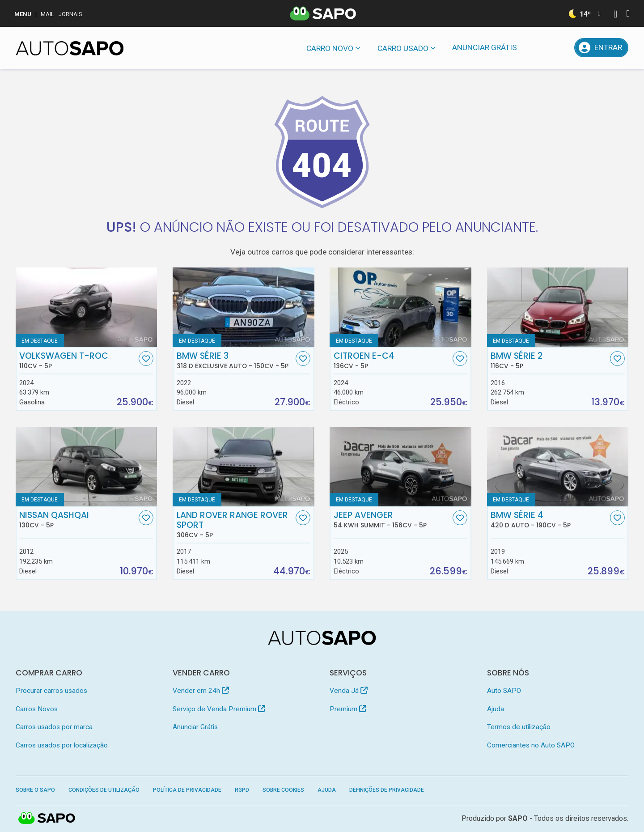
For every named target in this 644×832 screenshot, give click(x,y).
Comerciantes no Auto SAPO (531, 745)
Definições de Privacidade (387, 790)
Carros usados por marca (54, 727)
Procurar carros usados (51, 691)
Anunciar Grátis (485, 47)
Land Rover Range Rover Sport (235, 525)
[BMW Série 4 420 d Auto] (558, 467)
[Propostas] (561, 48)
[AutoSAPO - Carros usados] (70, 48)
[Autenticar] (615, 15)
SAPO (518, 818)
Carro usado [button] (403, 48)
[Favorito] (146, 359)
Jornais (70, 14)
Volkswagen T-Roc (78, 361)
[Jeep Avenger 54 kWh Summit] (400, 467)
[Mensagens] (537, 48)
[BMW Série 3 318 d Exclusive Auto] (244, 307)
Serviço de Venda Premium (219, 709)
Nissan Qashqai (78, 520)
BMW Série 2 (549, 361)
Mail (47, 14)
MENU (23, 14)
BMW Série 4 (549, 520)
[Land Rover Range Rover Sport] (244, 467)
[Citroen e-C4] (400, 307)
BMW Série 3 (235, 361)
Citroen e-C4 (392, 361)
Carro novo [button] (330, 48)
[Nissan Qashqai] (87, 467)
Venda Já (349, 691)
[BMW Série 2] (558, 307)
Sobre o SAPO (35, 790)
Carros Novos (37, 709)
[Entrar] (602, 48)
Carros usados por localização (62, 745)
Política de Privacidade (187, 790)
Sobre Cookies (283, 790)
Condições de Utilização (104, 790)
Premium (348, 709)
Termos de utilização (519, 727)
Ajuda (496, 709)
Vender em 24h (201, 691)
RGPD (242, 790)
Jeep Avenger (392, 520)
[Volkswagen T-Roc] (87, 307)
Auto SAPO (504, 691)
